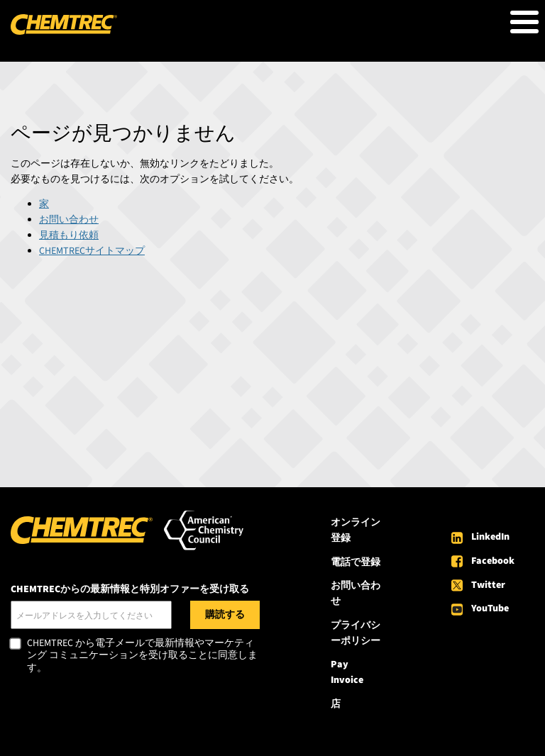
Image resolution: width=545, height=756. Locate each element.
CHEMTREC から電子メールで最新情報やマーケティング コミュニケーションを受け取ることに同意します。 (142, 656)
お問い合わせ (69, 220)
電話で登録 (356, 562)
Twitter (488, 585)
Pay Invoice (347, 672)
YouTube (490, 608)
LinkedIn (490, 537)
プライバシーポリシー (356, 633)
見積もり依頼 (69, 235)
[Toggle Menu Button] (524, 22)
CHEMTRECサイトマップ (92, 251)
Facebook (493, 561)
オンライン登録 (356, 530)
